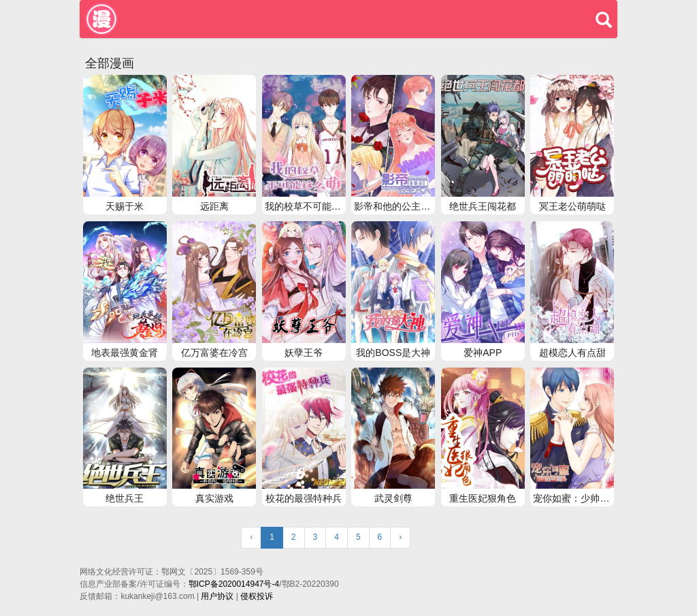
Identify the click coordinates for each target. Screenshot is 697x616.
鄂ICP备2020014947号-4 (234, 584)
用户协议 (217, 596)
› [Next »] (400, 537)
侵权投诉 (257, 596)
